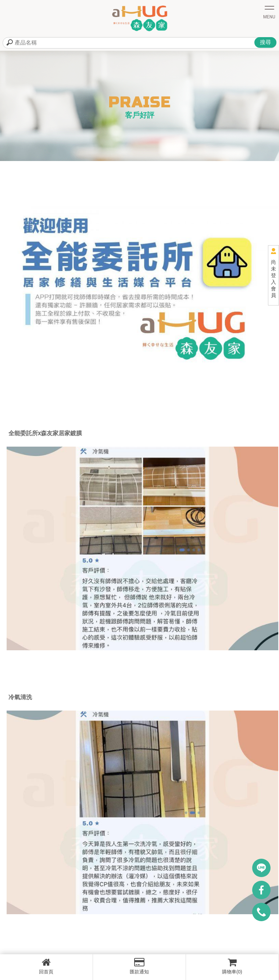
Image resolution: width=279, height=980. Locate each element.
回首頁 (46, 966)
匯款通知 (139, 966)
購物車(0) (232, 966)
